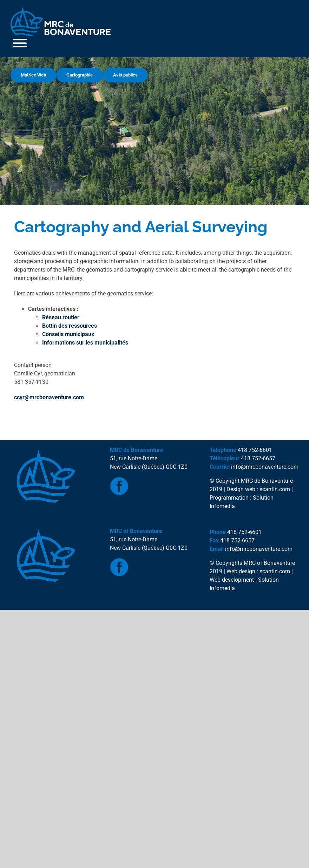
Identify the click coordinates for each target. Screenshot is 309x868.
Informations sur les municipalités (85, 343)
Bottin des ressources (70, 326)
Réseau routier (61, 317)
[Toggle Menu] (20, 43)
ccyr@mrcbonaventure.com (49, 397)
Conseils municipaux (68, 334)
